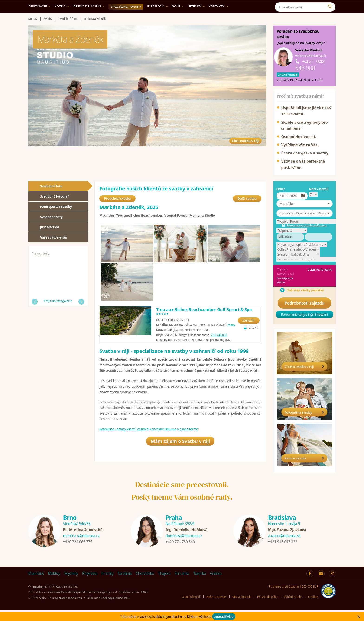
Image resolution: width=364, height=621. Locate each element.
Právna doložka (267, 607)
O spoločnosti (190, 607)
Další (81, 312)
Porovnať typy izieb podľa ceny (307, 236)
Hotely (62, 17)
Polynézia (90, 584)
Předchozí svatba (117, 211)
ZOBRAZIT (249, 334)
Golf (178, 17)
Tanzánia (125, 584)
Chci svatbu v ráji (236, 145)
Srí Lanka (182, 584)
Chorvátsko (145, 584)
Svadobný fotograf (54, 207)
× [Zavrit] (359, 616)
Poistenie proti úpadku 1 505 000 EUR (293, 597)
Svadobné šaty (51, 227)
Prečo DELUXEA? (89, 17)
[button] (305, 214)
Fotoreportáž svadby (56, 217)
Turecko (200, 584)
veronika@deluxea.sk (311, 66)
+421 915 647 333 (283, 552)
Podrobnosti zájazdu (305, 314)
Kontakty (219, 17)
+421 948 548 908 (310, 75)
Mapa (232, 338)
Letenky (196, 17)
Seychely (71, 584)
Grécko (216, 584)
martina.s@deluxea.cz (81, 546)
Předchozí (35, 312)
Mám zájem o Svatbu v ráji (180, 457)
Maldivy (54, 584)
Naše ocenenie (215, 607)
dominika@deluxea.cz (184, 546)
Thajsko (164, 584)
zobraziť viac (224, 616)
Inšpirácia (158, 17)
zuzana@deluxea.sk (284, 546)
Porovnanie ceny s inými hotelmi (305, 325)
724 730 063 (219, 348)
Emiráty (107, 584)
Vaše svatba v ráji (54, 248)
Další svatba (247, 211)
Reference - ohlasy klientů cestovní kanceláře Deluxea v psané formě (149, 442)
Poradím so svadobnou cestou (298, 45)
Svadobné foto (51, 197)
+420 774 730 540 (180, 552)
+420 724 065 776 (78, 552)
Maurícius (36, 584)
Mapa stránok (241, 607)
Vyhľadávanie (292, 607)
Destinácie (40, 17)
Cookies (313, 607)
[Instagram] (331, 5)
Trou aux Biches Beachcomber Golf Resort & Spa (204, 325)
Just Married (50, 238)
